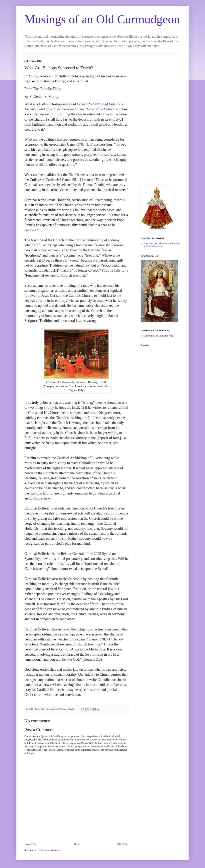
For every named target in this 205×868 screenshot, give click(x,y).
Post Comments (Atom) (49, 850)
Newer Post (31, 844)
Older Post (122, 844)
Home (77, 844)
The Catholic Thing (47, 89)
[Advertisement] (161, 120)
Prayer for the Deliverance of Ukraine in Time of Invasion (162, 245)
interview (46, 205)
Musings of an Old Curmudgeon (102, 19)
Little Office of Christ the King (158, 336)
